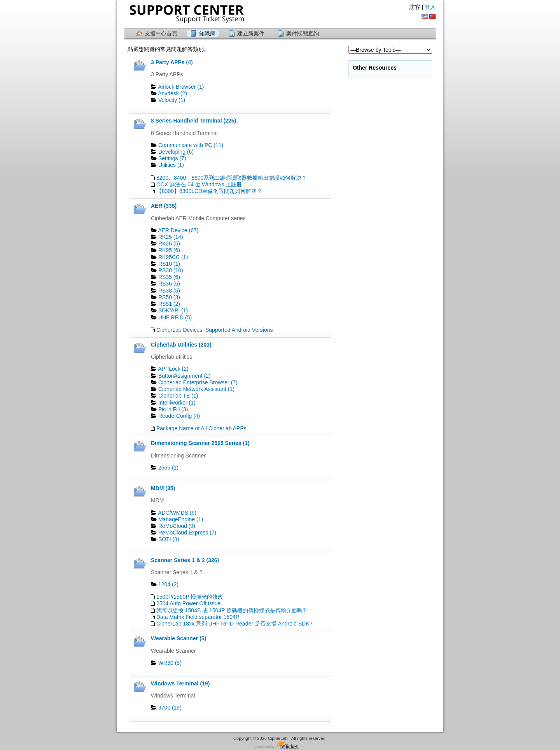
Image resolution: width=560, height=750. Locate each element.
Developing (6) (176, 152)
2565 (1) (168, 468)
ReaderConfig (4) (179, 416)
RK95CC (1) (173, 257)
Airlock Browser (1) (181, 87)
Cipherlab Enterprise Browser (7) (198, 382)
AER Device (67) (178, 230)
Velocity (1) (172, 100)
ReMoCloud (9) (177, 526)
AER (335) (164, 206)
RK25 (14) (171, 237)
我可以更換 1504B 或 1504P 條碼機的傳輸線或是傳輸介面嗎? (231, 610)
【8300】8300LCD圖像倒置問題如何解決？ (209, 191)
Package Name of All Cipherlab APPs (201, 428)
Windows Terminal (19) (180, 683)
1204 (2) (168, 584)
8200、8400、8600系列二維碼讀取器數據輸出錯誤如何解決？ (232, 178)
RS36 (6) (169, 284)
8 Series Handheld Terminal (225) (193, 121)
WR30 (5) (170, 663)
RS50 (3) (169, 297)
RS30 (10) (171, 270)
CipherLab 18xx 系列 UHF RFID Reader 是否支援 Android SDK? (234, 624)
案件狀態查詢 (303, 33)
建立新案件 (251, 33)
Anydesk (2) (172, 93)
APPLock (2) (173, 369)
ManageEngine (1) (181, 519)
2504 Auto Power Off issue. (189, 603)
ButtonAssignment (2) (185, 376)
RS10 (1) (169, 264)
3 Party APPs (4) (172, 62)
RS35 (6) (169, 277)
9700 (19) (170, 708)
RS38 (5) (169, 291)
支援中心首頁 (161, 33)
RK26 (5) (169, 244)
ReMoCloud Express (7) (187, 533)
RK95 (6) (169, 250)
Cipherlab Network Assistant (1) (196, 389)
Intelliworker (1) (177, 403)
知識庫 (207, 33)
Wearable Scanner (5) (178, 638)
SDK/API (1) (173, 310)
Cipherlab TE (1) (178, 396)
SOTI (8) (169, 539)
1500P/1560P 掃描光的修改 (190, 597)
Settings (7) (172, 158)
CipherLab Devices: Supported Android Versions (215, 330)
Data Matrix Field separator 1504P (198, 617)
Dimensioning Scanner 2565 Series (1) (200, 443)
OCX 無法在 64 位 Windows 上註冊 (199, 184)
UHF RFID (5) (175, 317)
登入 (430, 7)
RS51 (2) (169, 304)
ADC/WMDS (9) (177, 513)
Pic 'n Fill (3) (173, 409)
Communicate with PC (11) (191, 145)
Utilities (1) (171, 165)
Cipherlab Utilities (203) (181, 345)
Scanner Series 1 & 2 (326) (185, 560)
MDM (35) (163, 488)
